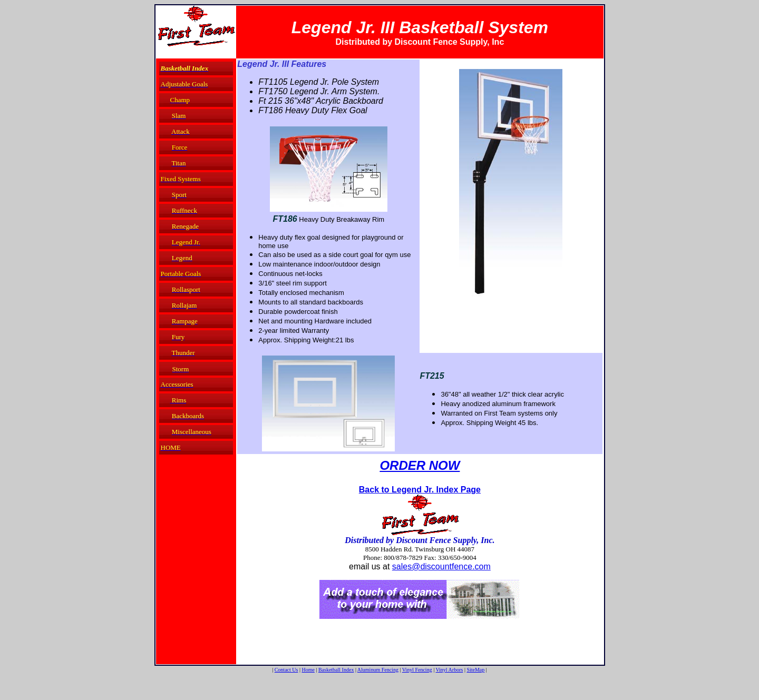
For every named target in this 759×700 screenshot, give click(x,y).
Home (308, 670)
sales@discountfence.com (441, 566)
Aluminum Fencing (378, 670)
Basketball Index (336, 670)
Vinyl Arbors (449, 670)
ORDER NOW (420, 465)
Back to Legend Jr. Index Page (420, 490)
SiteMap (475, 670)
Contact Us (286, 670)
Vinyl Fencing (417, 670)
